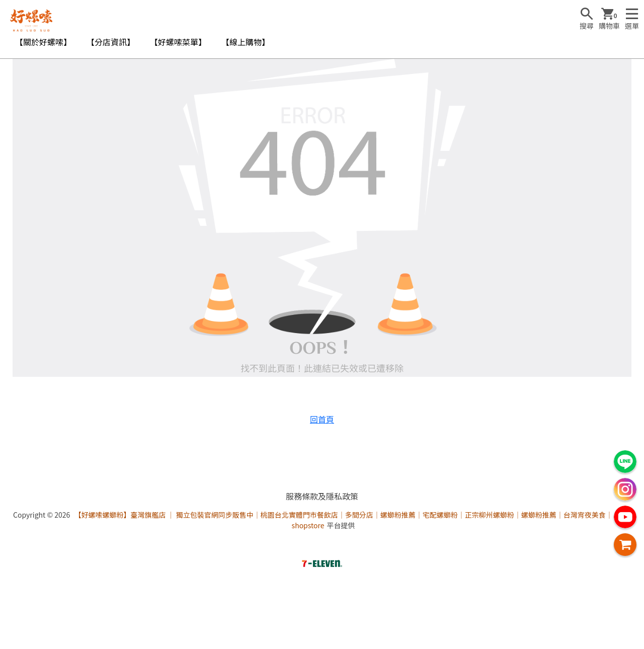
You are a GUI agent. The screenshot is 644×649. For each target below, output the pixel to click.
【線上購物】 (246, 42)
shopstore (308, 525)
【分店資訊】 (111, 42)
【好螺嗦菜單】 (178, 42)
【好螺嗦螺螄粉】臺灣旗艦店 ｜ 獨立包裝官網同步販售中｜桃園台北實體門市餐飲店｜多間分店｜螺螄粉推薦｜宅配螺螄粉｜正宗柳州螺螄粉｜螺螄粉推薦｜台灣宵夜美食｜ (343, 515)
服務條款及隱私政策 (322, 496)
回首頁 (322, 419)
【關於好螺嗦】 (43, 42)
